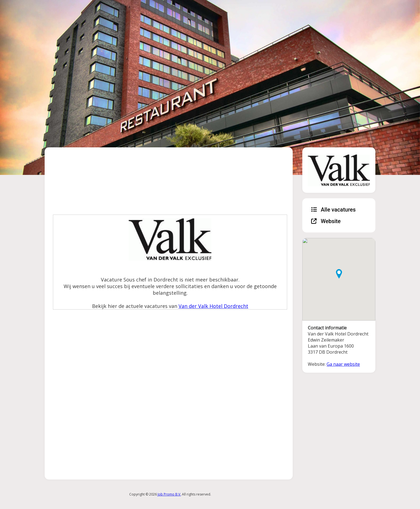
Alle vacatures (333, 210)
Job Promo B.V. (169, 494)
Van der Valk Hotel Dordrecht (213, 306)
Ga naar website (343, 364)
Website (326, 221)
